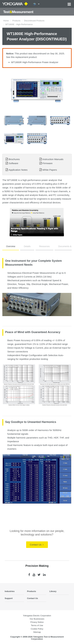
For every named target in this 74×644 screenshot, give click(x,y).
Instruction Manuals (53, 159)
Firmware (47, 163)
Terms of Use (37, 625)
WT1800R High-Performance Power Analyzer (35, 62)
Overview (11, 246)
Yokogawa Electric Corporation (37, 616)
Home (6, 21)
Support (9, 598)
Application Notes (18, 170)
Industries (10, 591)
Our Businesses (37, 619)
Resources (45, 246)
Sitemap (37, 632)
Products (16, 21)
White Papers (50, 170)
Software (14, 163)
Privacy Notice (37, 622)
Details (27, 246)
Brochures (14, 159)
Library (53, 591)
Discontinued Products (34, 21)
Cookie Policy (37, 629)
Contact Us (37, 545)
